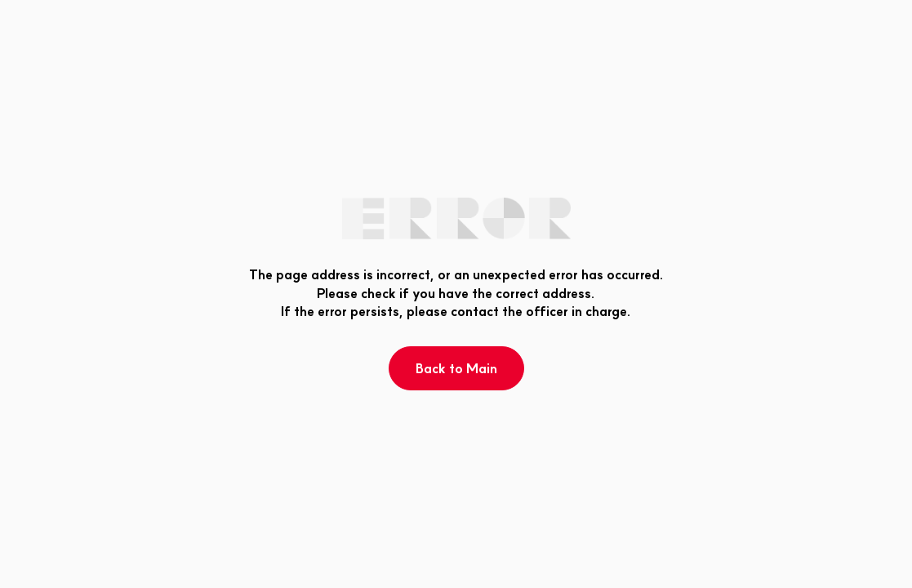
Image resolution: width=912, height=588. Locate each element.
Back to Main (456, 368)
